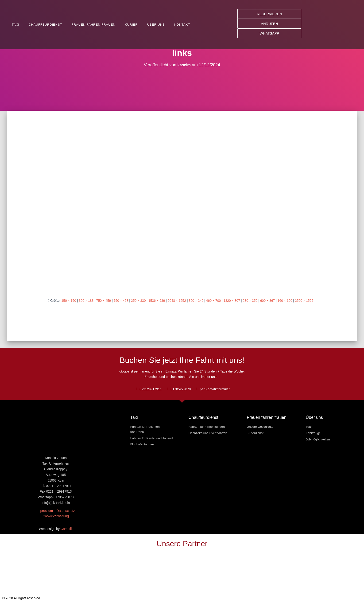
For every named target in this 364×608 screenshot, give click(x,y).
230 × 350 (250, 301)
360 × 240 (196, 301)
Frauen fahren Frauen (94, 25)
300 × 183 (86, 301)
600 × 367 (268, 301)
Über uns (156, 25)
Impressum (45, 511)
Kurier (131, 25)
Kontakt (182, 25)
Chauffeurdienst (45, 25)
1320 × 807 (232, 301)
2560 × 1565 (304, 301)
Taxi (15, 25)
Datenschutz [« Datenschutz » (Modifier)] (66, 511)
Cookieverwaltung (56, 516)
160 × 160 (285, 301)
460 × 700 (214, 301)
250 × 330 (138, 301)
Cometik (67, 529)
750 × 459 (104, 301)
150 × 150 (69, 301)
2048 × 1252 (177, 301)
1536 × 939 (157, 301)
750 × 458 (121, 301)
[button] (269, 14)
